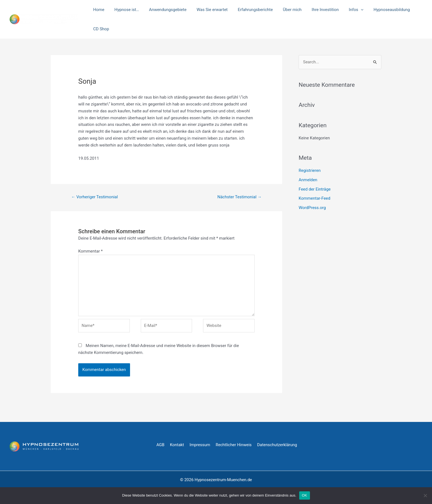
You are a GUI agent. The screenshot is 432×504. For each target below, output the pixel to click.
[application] (347, 10)
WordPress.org (312, 208)
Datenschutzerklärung (278, 445)
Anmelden (308, 180)
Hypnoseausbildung (376, 10)
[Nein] (425, 495)
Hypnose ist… (124, 10)
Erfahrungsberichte (247, 10)
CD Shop (100, 29)
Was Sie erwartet (206, 10)
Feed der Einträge (315, 189)
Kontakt (177, 445)
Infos (342, 10)
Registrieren (310, 170)
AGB (160, 445)
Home (98, 10)
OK (305, 495)
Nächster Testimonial (240, 197)
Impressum (200, 445)
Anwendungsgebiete (163, 10)
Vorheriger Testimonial (94, 197)
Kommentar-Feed (314, 198)
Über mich (282, 10)
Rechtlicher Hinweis (234, 445)
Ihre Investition (313, 10)
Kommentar (91, 251)
